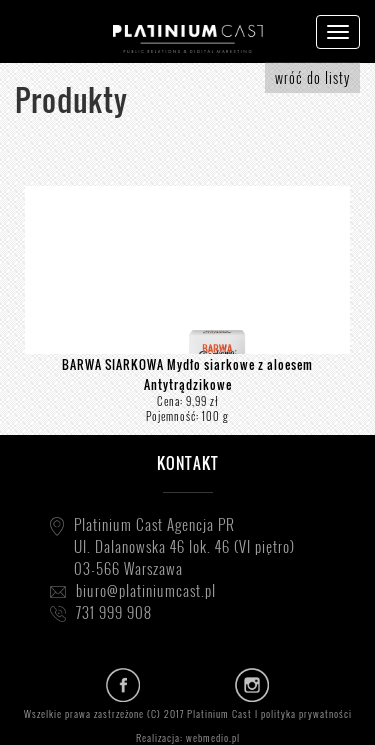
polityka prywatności (306, 713)
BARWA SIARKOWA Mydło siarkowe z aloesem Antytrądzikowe (187, 374)
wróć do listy (312, 77)
